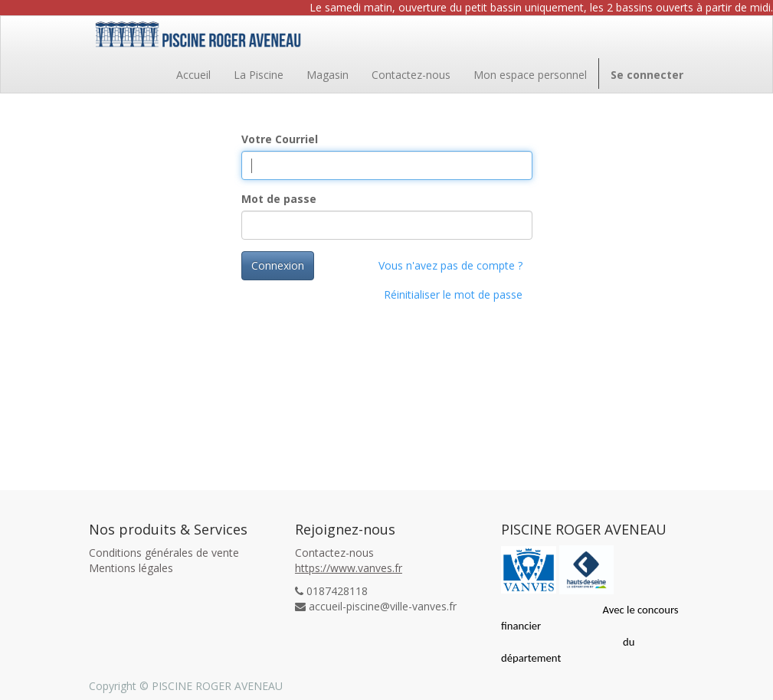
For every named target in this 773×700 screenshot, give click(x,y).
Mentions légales (131, 568)
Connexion (278, 265)
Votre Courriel (280, 139)
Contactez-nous (334, 553)
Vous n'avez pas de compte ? (450, 265)
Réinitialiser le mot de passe (453, 294)
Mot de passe (279, 199)
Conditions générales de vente (164, 553)
